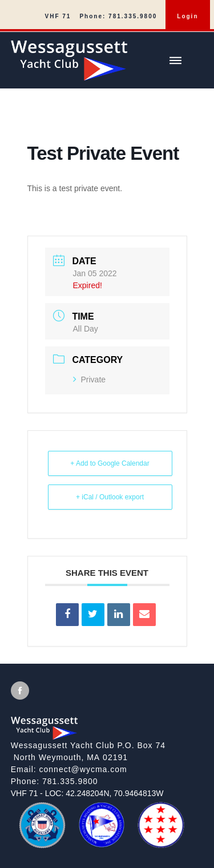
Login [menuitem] (187, 16)
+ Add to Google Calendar (110, 463)
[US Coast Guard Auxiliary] (42, 845)
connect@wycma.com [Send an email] (83, 769)
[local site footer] (107, 766)
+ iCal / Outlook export (110, 497)
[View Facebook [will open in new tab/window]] (20, 691)
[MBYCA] (102, 844)
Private (90, 380)
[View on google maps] (107, 752)
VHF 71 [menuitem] (58, 16)
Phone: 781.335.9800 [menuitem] (118, 16)
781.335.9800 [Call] (70, 781)
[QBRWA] (161, 843)
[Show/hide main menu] (175, 60)
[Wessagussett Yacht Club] (112, 56)
